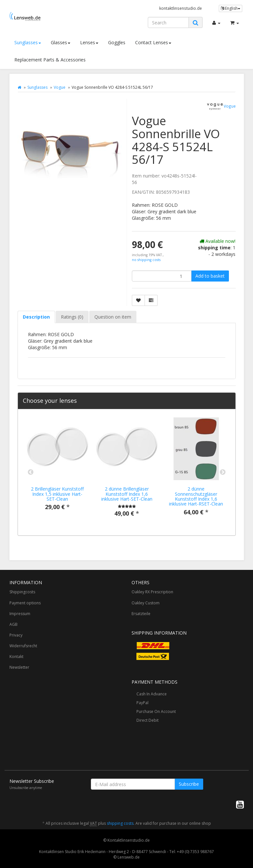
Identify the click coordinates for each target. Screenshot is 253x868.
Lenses (89, 42)
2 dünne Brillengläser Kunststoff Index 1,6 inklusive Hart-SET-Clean (127, 494)
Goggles (117, 42)
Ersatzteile (141, 614)
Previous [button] (31, 472)
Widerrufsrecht (23, 646)
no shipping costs (146, 260)
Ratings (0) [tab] (72, 317)
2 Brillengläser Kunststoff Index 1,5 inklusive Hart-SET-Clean (57, 494)
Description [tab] (36, 317)
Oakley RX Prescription (152, 592)
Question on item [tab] (113, 317)
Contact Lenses (153, 42)
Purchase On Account (156, 711)
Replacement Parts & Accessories (50, 60)
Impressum (20, 614)
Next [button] (223, 472)
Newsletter (19, 667)
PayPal (142, 703)
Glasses (61, 42)
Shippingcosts (22, 592)
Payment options (25, 603)
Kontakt (16, 657)
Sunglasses (28, 42)
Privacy (16, 635)
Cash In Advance (152, 694)
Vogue (60, 87)
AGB (14, 624)
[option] (57, 469)
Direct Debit (148, 720)
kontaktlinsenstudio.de (181, 8)
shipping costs (120, 823)
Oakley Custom (146, 603)
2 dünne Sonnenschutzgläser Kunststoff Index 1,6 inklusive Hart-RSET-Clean (196, 496)
